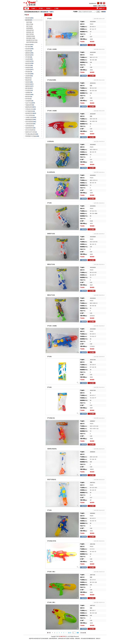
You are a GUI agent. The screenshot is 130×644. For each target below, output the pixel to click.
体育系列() (29, 84)
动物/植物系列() (31, 120)
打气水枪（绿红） (51, 572)
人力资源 (56, 8)
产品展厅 (33, 8)
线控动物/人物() (31, 38)
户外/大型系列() (30, 115)
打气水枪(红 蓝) (51, 418)
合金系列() (29, 59)
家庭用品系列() (31, 107)
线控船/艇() (30, 28)
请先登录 (92, 42)
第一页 (49, 633)
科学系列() (28, 99)
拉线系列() (29, 67)
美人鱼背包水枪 (51, 172)
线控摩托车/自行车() (32, 40)
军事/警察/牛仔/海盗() (32, 136)
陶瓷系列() (28, 78)
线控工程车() (30, 34)
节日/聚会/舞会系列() (32, 134)
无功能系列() (29, 101)
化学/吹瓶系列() (30, 126)
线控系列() (29, 20)
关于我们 (41, 8)
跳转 (78, 633)
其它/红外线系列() (30, 130)
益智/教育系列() (31, 113)
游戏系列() (29, 82)
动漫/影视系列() (30, 128)
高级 (103, 12)
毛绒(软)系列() (30, 105)
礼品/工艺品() (30, 103)
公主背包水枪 (50, 141)
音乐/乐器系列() (31, 122)
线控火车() (30, 24)
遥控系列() (29, 45)
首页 (27, 8)
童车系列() (29, 65)
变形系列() (29, 95)
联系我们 (49, 8)
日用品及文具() (31, 109)
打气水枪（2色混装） (52, 49)
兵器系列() (29, 61)
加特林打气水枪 (51, 234)
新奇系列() (29, 55)
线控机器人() (30, 32)
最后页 (70, 633)
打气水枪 (49, 19)
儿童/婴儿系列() (31, 117)
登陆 (43, 12)
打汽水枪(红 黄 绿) (52, 541)
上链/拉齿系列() (30, 124)
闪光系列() (29, 90)
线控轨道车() (30, 30)
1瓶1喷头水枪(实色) (52, 449)
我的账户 (95, 6)
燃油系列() (28, 80)
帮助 (99, 6)
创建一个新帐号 (50, 12)
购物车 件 (102, 8)
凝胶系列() (29, 86)
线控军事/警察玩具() (32, 42)
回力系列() (29, 74)
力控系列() (29, 70)
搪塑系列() (29, 53)
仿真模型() (29, 92)
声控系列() (29, 72)
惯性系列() (29, 18)
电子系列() (29, 47)
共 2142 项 (83, 633)
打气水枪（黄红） (51, 602)
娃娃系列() (29, 63)
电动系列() (29, 49)
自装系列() (29, 76)
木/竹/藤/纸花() (30, 111)
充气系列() (29, 57)
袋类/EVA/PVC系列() (31, 132)
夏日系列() (29, 88)
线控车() (29, 22)
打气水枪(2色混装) (52, 80)
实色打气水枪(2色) (52, 479)
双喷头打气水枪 (51, 264)
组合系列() (29, 51)
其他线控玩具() (31, 36)
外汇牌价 (104, 6)
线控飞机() (29, 26)
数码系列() (29, 97)
